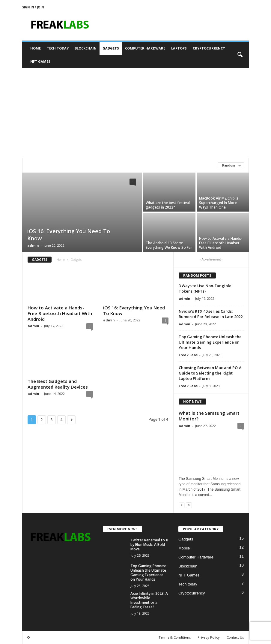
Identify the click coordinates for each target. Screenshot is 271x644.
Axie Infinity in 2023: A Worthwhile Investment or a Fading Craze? (149, 600)
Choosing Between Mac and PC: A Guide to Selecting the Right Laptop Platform (210, 373)
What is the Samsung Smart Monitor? (209, 416)
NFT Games (40, 61)
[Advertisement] (135, 113)
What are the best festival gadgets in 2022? (168, 205)
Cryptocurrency (209, 48)
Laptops (179, 48)
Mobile (184, 548)
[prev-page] (182, 505)
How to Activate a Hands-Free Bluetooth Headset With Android (221, 243)
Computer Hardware (145, 48)
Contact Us (235, 637)
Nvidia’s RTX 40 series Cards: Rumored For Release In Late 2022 (211, 314)
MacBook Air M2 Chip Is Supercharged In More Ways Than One (219, 203)
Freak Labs (188, 355)
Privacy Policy (209, 637)
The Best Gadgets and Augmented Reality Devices (58, 384)
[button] (240, 55)
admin (33, 245)
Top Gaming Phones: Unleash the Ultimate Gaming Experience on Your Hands (210, 342)
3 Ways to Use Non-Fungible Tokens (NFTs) (205, 288)
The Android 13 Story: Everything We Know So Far (169, 245)
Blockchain (86, 48)
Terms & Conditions (175, 637)
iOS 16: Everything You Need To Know (134, 310)
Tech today (58, 48)
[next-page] (189, 505)
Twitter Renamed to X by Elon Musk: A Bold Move (149, 545)
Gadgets (111, 48)
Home (36, 48)
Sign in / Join (33, 7)
